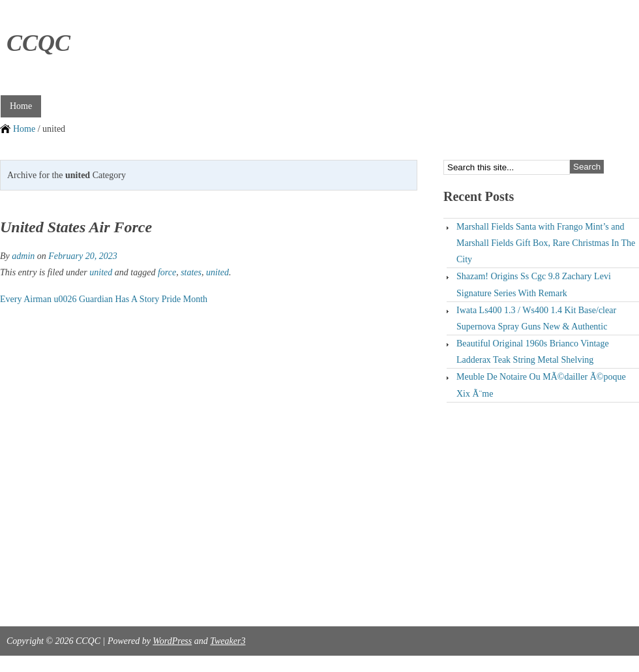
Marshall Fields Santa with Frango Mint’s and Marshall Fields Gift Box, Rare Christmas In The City (546, 243)
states (191, 272)
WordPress (172, 641)
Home (21, 106)
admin (23, 256)
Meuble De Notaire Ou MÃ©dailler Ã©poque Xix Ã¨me (541, 385)
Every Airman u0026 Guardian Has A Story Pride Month (104, 299)
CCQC (38, 43)
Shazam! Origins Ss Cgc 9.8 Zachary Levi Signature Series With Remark (534, 284)
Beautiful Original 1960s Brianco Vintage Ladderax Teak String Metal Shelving (533, 352)
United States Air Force (76, 227)
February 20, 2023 (82, 256)
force (167, 272)
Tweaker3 (228, 641)
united (101, 272)
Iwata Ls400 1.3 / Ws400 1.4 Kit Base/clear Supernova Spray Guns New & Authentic (536, 318)
